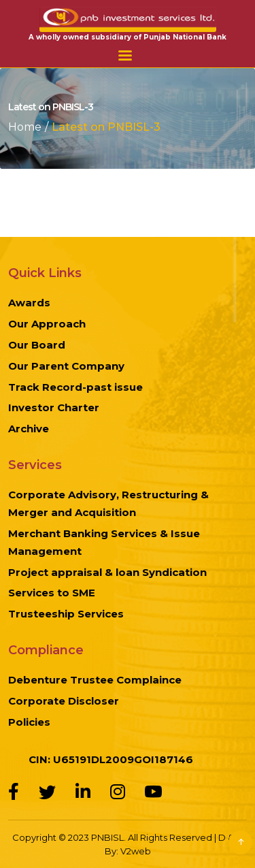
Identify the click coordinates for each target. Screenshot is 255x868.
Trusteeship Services (66, 614)
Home (25, 127)
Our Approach (47, 324)
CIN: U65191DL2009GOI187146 (111, 759)
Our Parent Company (66, 366)
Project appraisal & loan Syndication (107, 572)
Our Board (37, 345)
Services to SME (52, 593)
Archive (29, 429)
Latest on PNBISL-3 (106, 127)
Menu (125, 55)
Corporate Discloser (64, 701)
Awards (29, 303)
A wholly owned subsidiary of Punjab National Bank (128, 37)
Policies (29, 722)
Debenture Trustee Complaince (95, 680)
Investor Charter (54, 407)
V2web (136, 851)
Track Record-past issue (75, 387)
